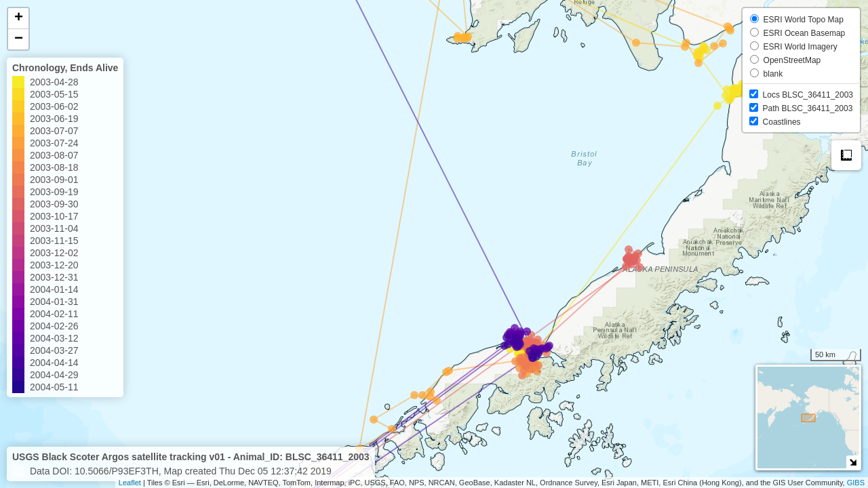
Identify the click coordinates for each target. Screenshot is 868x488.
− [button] (19, 39)
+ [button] (19, 18)
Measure (846, 155)
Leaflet (130, 483)
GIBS (856, 483)
